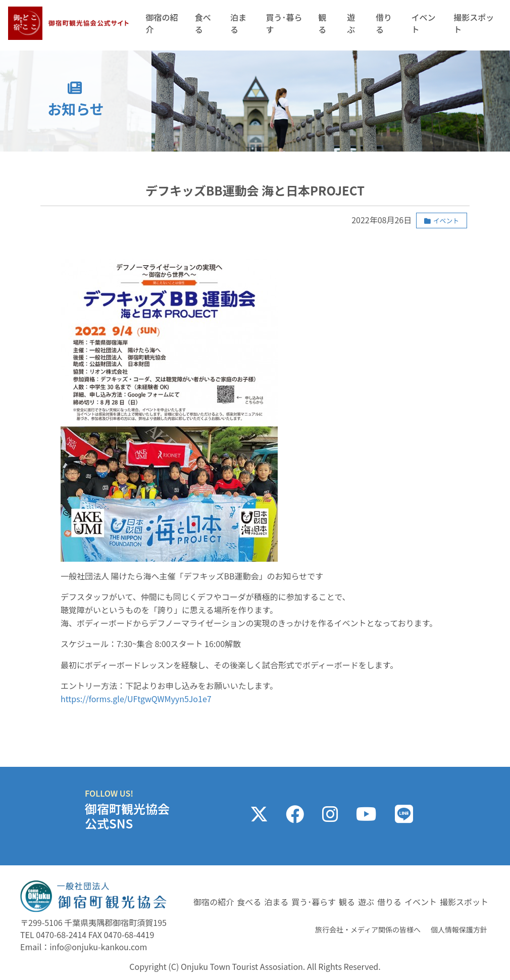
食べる (203, 23)
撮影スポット (474, 23)
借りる (384, 23)
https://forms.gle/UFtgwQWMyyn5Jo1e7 (136, 699)
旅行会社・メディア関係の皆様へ (368, 929)
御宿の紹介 (162, 23)
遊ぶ (351, 23)
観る (322, 23)
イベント (423, 23)
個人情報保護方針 (459, 929)
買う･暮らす (284, 23)
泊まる (238, 23)
